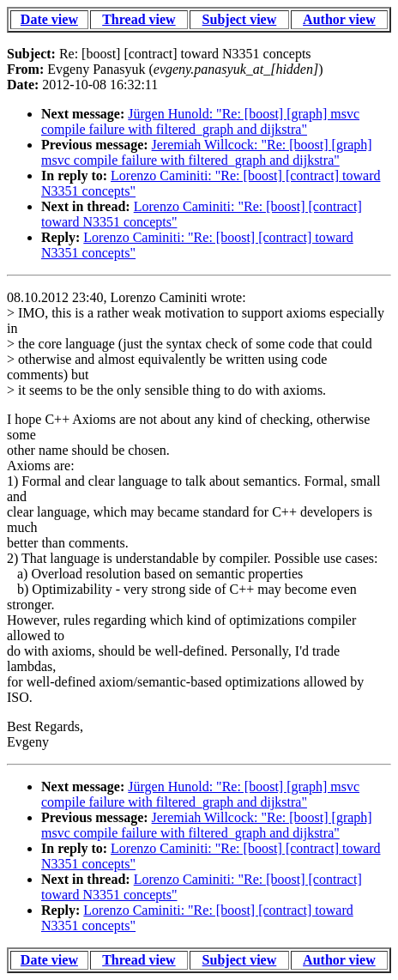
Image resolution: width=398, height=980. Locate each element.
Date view (49, 19)
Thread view (139, 19)
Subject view (240, 19)
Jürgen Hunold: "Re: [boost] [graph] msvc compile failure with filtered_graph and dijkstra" (200, 121)
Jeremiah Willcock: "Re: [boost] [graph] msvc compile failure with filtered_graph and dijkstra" (207, 152)
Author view (339, 19)
